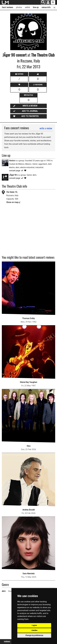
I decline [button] (34, 630)
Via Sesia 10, (12, 192)
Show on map (12, 202)
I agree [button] (34, 625)
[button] (48, 3)
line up (36, 7)
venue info (46, 7)
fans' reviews (7, 7)
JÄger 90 (9, 55)
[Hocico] (5, 163)
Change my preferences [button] (34, 635)
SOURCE (29, 15)
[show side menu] (53, 2)
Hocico (12, 161)
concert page (15, 171)
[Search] (43, 2)
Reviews (7, 641)
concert (21, 55)
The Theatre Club (43, 55)
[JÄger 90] (5, 177)
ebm (4, 591)
